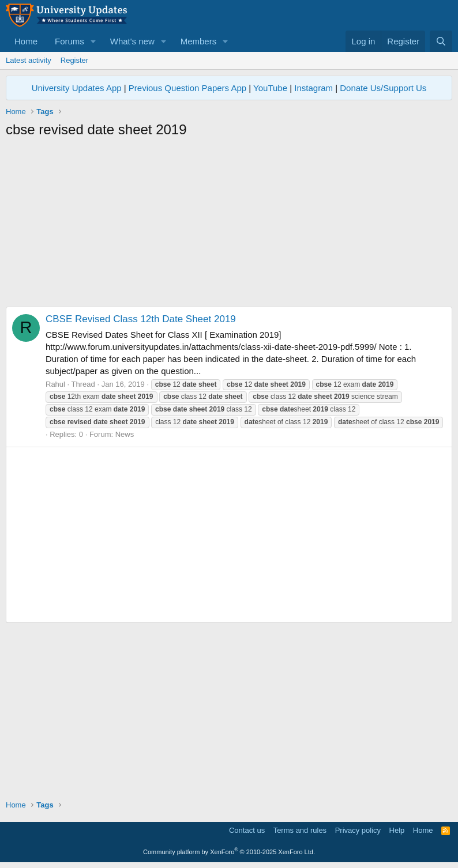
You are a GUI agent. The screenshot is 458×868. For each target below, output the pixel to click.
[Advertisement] (229, 226)
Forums (70, 41)
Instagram (314, 88)
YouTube (270, 88)
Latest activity (29, 60)
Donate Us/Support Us (383, 88)
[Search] (441, 41)
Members (199, 41)
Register (74, 60)
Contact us (247, 830)
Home (26, 41)
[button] (93, 41)
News (125, 434)
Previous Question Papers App (187, 88)
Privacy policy (358, 830)
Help (397, 830)
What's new (132, 41)
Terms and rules (300, 830)
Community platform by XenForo (229, 852)
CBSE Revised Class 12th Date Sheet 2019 (141, 319)
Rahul (55, 384)
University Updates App (77, 88)
